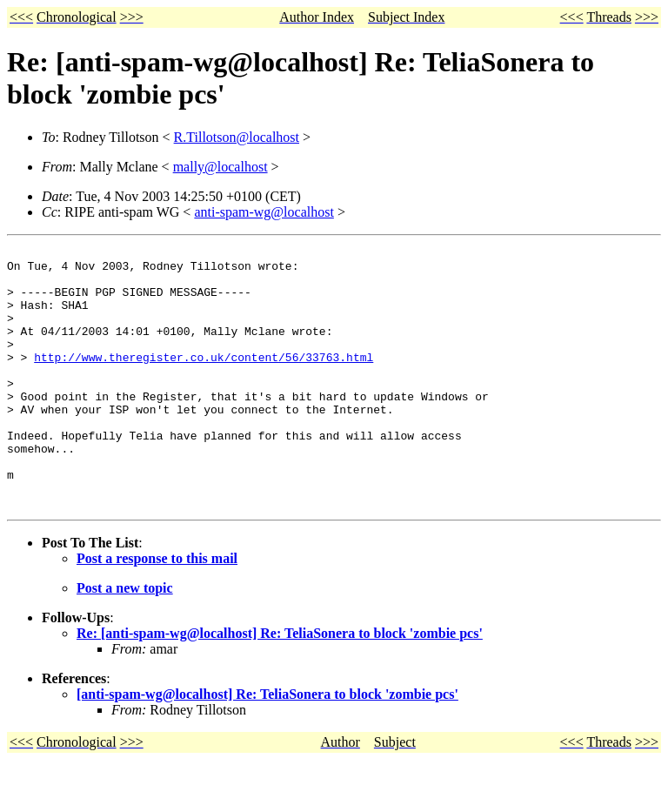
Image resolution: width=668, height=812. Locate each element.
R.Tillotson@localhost (237, 137)
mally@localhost (220, 167)
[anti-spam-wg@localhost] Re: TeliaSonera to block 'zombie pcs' (267, 746)
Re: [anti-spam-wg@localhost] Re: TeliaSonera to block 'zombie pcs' (280, 685)
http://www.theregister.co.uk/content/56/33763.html (204, 380)
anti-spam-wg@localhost (264, 212)
